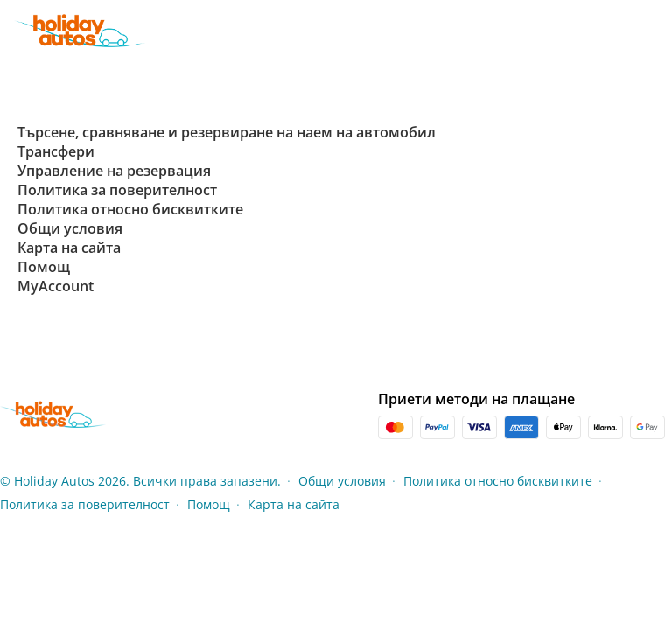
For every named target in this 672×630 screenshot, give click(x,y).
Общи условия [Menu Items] (342, 481)
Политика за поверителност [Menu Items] (85, 504)
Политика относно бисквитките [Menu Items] (498, 481)
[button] (656, 31)
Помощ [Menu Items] (209, 504)
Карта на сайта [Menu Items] (294, 504)
